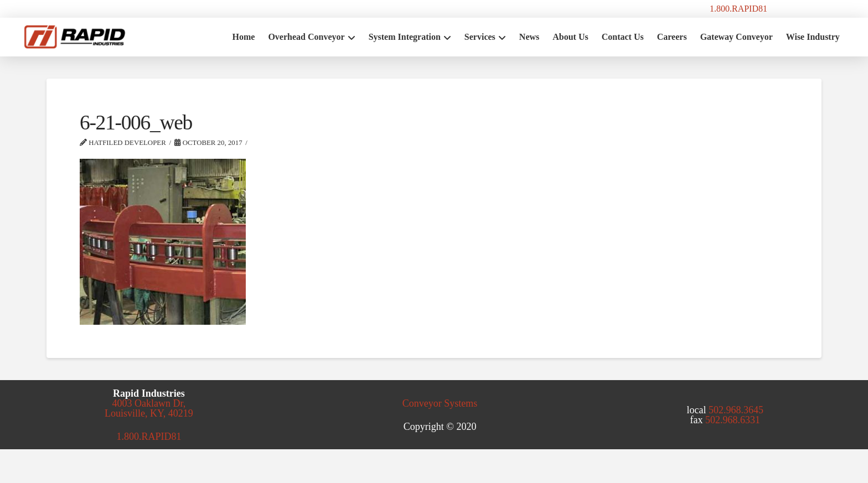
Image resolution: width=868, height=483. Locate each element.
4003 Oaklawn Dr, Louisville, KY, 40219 (149, 408)
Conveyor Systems (440, 403)
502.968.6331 (733, 420)
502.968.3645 (736, 410)
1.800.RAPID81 (738, 9)
